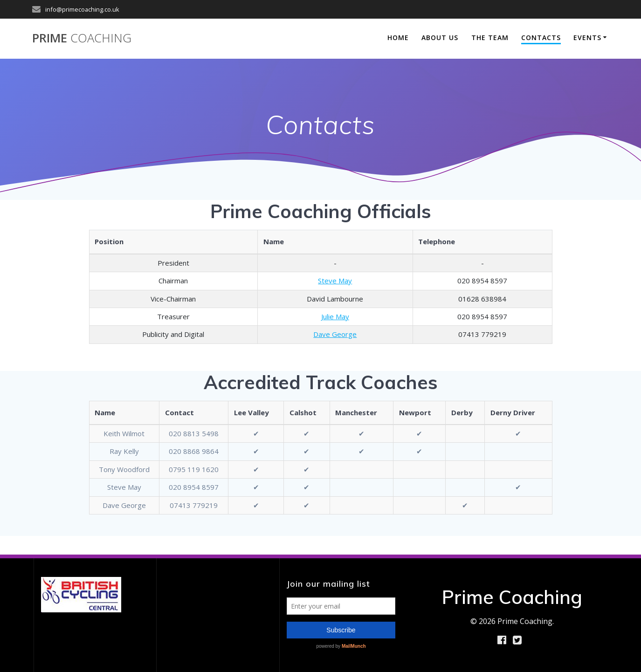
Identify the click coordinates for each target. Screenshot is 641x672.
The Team (490, 38)
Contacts (541, 38)
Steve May (335, 281)
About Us (440, 38)
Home (398, 38)
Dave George (335, 334)
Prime (82, 38)
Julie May (335, 316)
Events (587, 38)
